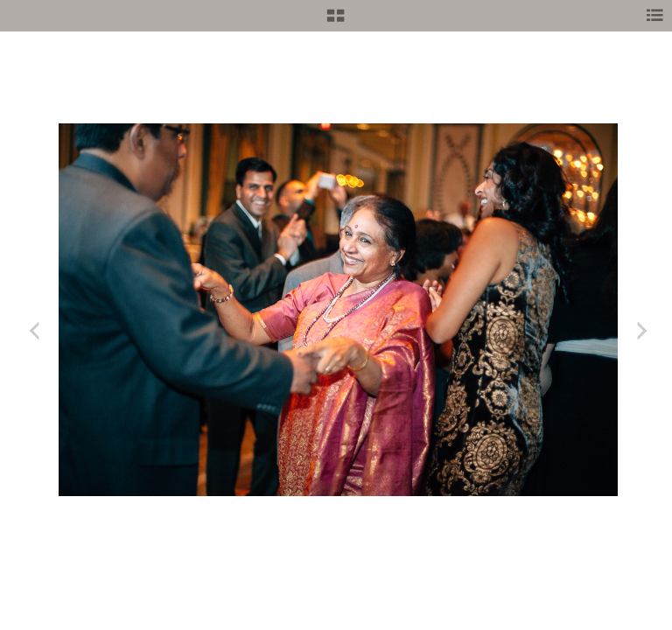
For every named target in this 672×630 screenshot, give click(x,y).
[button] (336, 22)
